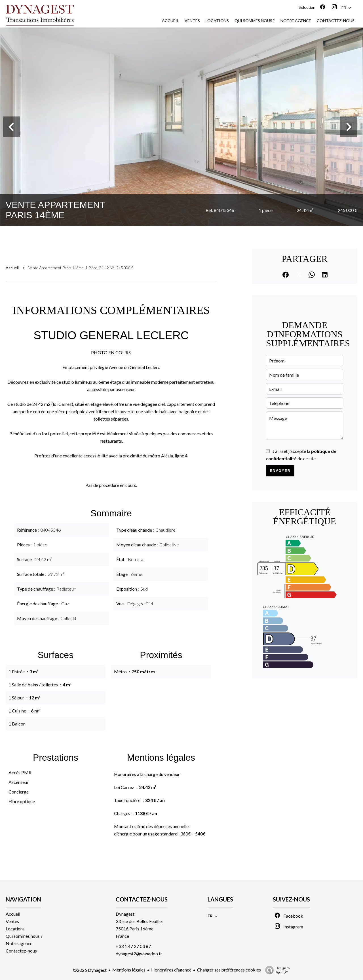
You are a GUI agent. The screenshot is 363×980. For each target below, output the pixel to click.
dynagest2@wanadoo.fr (139, 954)
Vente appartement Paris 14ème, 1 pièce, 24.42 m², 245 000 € (81, 268)
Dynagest (125, 914)
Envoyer (280, 471)
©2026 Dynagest (90, 970)
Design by (276, 970)
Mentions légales (129, 970)
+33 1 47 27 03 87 (133, 946)
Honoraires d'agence (171, 970)
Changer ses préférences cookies (229, 970)
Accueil (12, 268)
